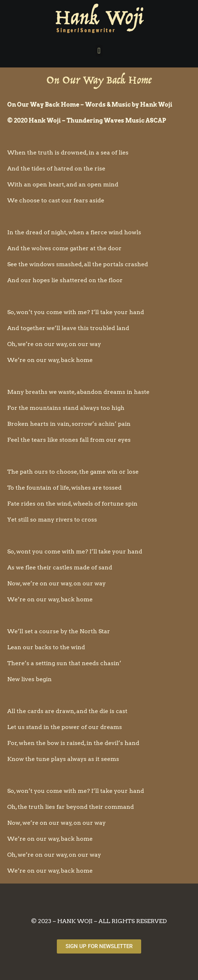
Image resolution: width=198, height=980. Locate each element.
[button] (99, 51)
